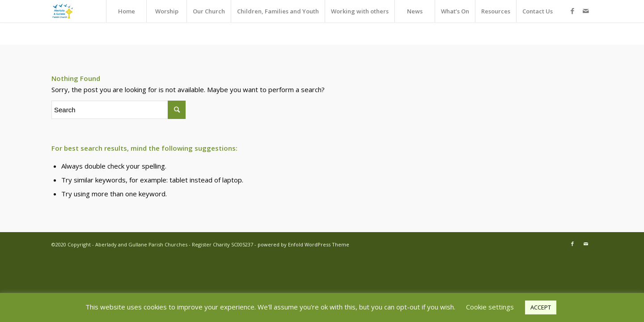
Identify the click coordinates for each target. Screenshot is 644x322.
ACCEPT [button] (541, 307)
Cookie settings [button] (490, 307)
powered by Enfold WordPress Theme (303, 244)
